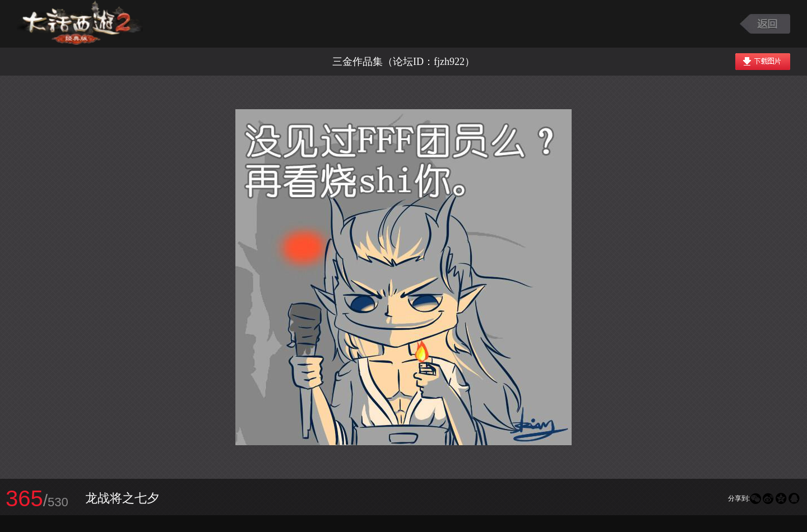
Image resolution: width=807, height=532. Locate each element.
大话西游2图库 (80, 24)
